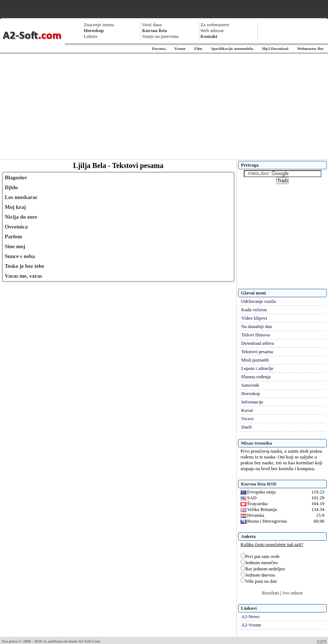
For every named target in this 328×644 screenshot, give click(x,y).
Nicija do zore (21, 217)
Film (198, 48)
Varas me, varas (23, 276)
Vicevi (247, 419)
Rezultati (271, 593)
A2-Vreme (251, 625)
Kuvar (247, 410)
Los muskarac (21, 197)
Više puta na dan (259, 581)
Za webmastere (215, 25)
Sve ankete (293, 593)
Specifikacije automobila (232, 48)
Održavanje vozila (259, 301)
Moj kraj (15, 207)
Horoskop (251, 393)
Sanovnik (250, 385)
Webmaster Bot (310, 48)
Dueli (247, 427)
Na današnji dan (257, 326)
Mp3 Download (275, 48)
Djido (11, 187)
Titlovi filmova (256, 335)
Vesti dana (152, 25)
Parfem (13, 237)
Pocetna (159, 48)
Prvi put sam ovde (260, 556)
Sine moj (15, 246)
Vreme (180, 48)
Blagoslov (16, 177)
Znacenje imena (99, 25)
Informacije (252, 402)
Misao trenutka (256, 443)
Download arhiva (258, 343)
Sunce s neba (20, 256)
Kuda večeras (254, 310)
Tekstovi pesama (257, 352)
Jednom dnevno (258, 575)
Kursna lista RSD (259, 484)
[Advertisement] (164, 106)
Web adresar (212, 30)
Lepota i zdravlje (257, 368)
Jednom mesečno (259, 563)
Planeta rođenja (256, 377)
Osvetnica (16, 227)
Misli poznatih (255, 360)
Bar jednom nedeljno (263, 569)
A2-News (250, 616)
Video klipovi (254, 318)
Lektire (91, 36)
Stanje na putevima (160, 36)
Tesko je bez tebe (24, 266)
